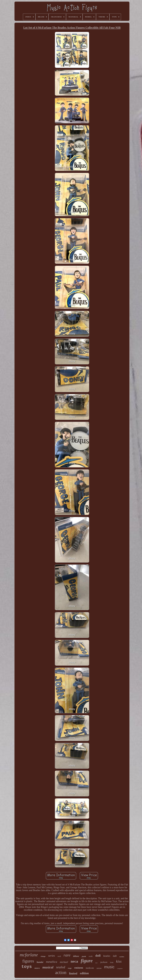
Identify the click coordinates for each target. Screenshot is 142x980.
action (61, 972)
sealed (60, 967)
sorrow (99, 968)
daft (115, 956)
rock (59, 956)
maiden (122, 957)
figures (28, 961)
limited (73, 973)
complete (120, 968)
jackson (104, 962)
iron (112, 962)
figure (87, 961)
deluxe (76, 956)
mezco (37, 968)
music (109, 967)
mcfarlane (29, 955)
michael (64, 962)
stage (70, 968)
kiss (119, 961)
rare (67, 955)
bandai (40, 962)
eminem (79, 968)
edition (84, 973)
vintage (43, 956)
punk (84, 956)
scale (91, 956)
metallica (52, 962)
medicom (90, 968)
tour (96, 963)
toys (27, 967)
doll (98, 956)
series (52, 956)
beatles (107, 956)
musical (48, 967)
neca (74, 961)
